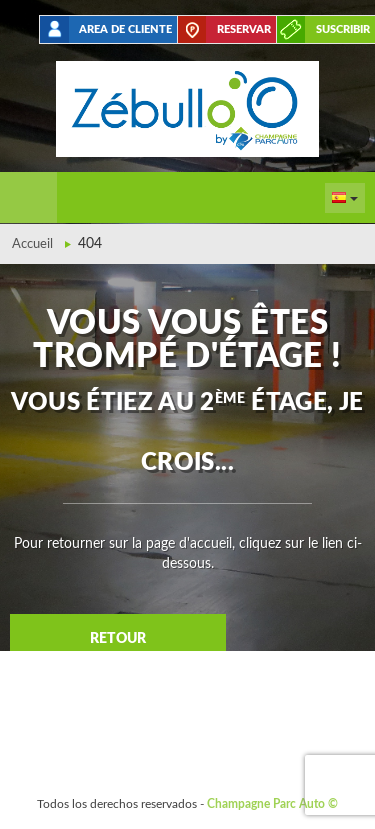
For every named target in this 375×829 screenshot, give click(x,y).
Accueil (32, 244)
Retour (118, 639)
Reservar (244, 29)
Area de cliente (125, 29)
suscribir (343, 29)
